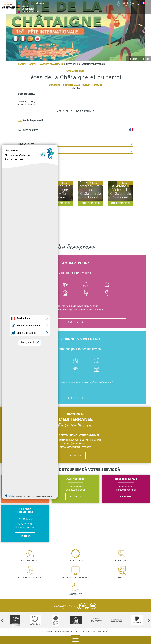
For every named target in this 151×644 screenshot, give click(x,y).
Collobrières (28, 9)
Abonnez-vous (121, 560)
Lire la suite (31, 193)
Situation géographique (33, 165)
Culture (86, 285)
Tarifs (22, 158)
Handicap (55, 369)
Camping (96, 361)
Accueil (22, 64)
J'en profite (76, 322)
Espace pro (121, 577)
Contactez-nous (76, 560)
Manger (107, 285)
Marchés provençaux (51, 64)
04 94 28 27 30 (126, 487)
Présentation (26, 144)
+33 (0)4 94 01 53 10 (77, 443)
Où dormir (76, 361)
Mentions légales (63, 631)
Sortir (33, 64)
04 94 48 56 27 (25, 487)
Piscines (76, 369)
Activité (65, 293)
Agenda (146, 640)
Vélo (65, 285)
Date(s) (22, 151)
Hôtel (55, 361)
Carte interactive (30, 560)
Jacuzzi (96, 369)
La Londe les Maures (33, 3)
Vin (107, 293)
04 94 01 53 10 (25, 524)
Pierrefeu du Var (30, 12)
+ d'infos (76, 455)
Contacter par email (33, 120)
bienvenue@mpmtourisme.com (75, 447)
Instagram (86, 606)
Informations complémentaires (37, 172)
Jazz (44, 293)
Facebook (80, 606)
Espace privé (102, 631)
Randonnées (86, 293)
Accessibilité (75, 594)
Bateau (44, 285)
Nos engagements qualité (30, 577)
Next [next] (146, 620)
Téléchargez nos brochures (75, 577)
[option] (76, 620)
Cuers (25, 6)
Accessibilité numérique (84, 631)
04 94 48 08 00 (75, 487)
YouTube (93, 606)
